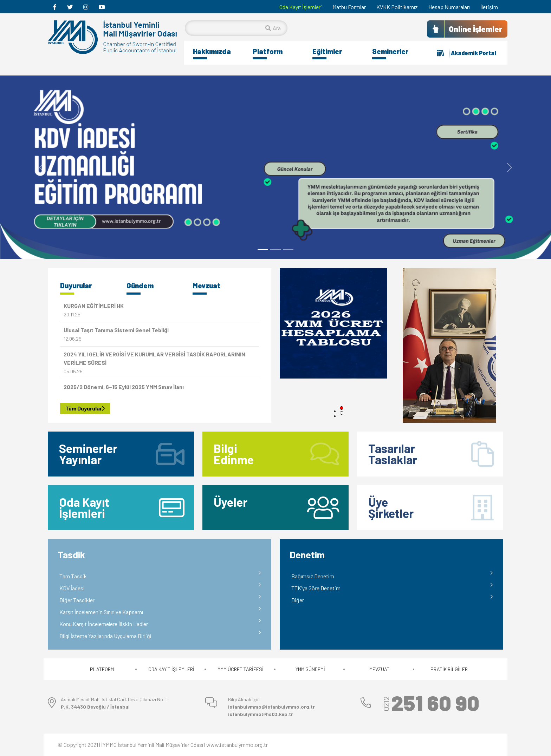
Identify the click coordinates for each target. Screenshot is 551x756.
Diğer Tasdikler (77, 600)
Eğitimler (327, 51)
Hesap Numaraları (449, 7)
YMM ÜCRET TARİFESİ (241, 669)
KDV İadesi (72, 588)
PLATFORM (102, 669)
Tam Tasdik (73, 576)
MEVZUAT (380, 669)
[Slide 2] (275, 249)
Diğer (298, 600)
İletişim (489, 7)
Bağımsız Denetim (313, 576)
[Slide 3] (288, 249)
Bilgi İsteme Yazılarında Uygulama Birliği (105, 636)
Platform (268, 51)
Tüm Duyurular (85, 408)
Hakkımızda (212, 51)
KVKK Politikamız (397, 7)
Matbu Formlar (349, 7)
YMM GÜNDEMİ (310, 669)
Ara (273, 28)
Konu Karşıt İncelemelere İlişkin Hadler (104, 624)
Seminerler (390, 51)
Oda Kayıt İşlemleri (301, 7)
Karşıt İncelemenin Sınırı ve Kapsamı (101, 612)
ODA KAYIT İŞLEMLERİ (171, 669)
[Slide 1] (263, 249)
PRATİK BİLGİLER (449, 669)
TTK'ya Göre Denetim (316, 588)
